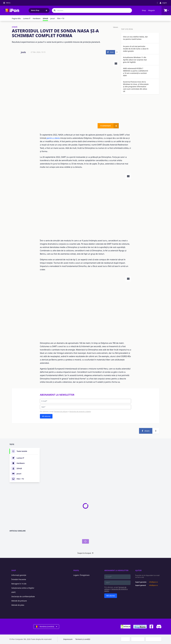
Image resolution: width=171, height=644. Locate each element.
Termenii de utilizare (61, 412)
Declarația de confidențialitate (23, 596)
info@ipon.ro (153, 582)
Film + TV (61, 18)
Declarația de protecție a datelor (80, 412)
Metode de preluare (19, 601)
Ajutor (138, 570)
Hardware (37, 18)
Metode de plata (18, 605)
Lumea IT (27, 18)
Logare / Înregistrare (81, 575)
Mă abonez (46, 416)
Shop (144, 10)
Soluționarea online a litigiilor (23, 588)
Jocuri (53, 18)
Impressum (68, 639)
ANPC (14, 592)
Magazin (152, 10)
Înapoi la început (86, 553)
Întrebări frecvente (19, 579)
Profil (76, 570)
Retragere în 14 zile (19, 584)
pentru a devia (53, 138)
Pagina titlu (16, 18)
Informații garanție (19, 575)
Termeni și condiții (83, 639)
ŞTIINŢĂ (15, 27)
